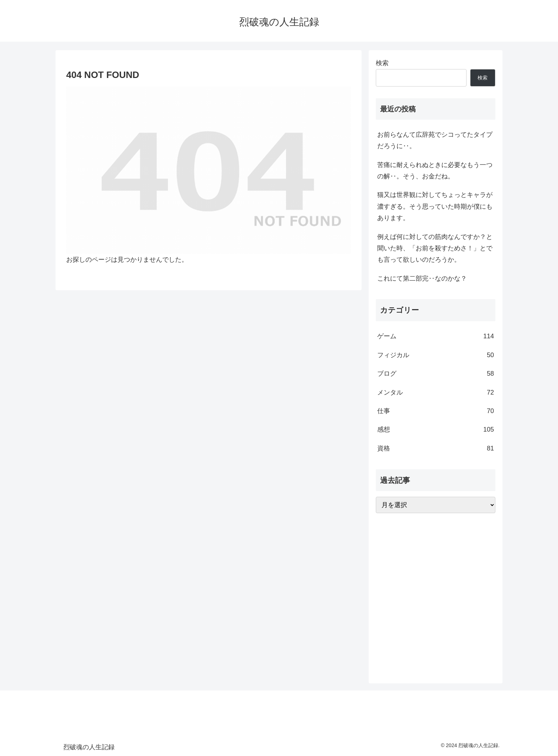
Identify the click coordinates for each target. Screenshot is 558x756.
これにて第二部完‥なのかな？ (422, 278)
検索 (382, 63)
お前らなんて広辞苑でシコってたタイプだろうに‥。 (435, 140)
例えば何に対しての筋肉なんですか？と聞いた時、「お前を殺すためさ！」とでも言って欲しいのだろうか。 (435, 248)
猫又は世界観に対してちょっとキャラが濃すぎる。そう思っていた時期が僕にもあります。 (435, 206)
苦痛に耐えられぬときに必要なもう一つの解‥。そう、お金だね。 (435, 171)
